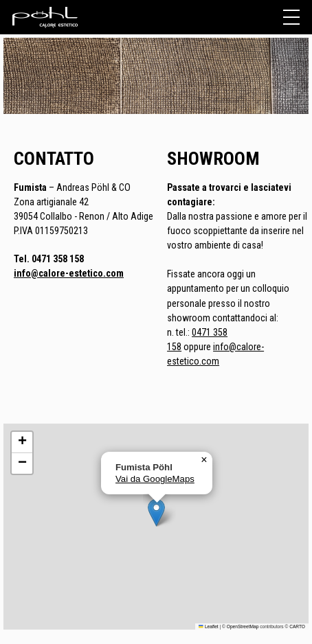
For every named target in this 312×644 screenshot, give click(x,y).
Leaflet (208, 626)
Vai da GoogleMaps (155, 479)
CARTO (297, 626)
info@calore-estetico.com (69, 273)
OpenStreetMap (243, 626)
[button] (156, 513)
